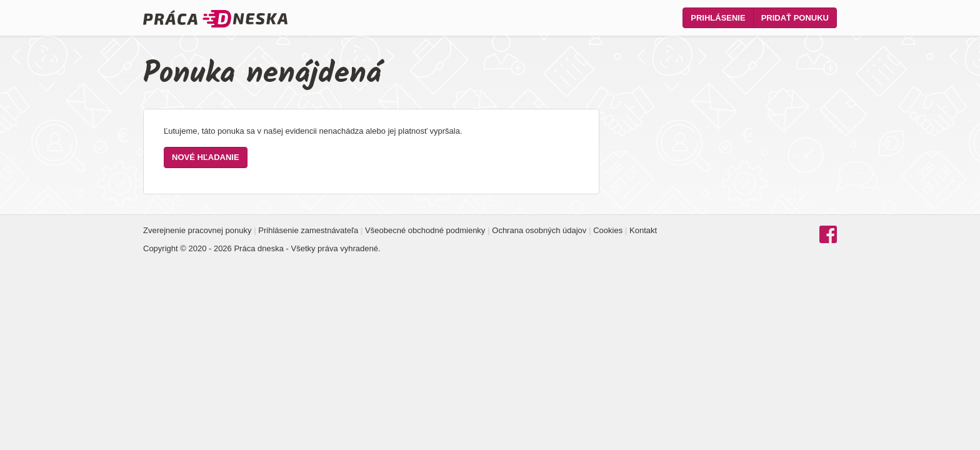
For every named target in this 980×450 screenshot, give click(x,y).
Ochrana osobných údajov (539, 230)
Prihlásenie (718, 18)
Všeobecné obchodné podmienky (425, 230)
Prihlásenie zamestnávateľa (308, 230)
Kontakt (643, 230)
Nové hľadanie (206, 157)
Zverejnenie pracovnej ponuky (197, 230)
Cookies (608, 230)
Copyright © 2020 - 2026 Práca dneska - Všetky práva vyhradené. (262, 248)
